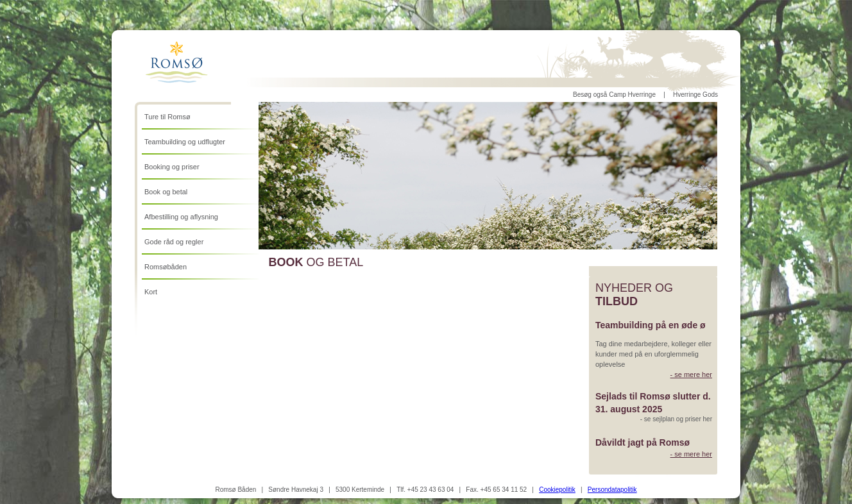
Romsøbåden (166, 267)
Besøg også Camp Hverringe (614, 95)
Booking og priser (172, 167)
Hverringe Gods (695, 95)
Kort (151, 292)
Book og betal (166, 192)
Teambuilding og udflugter (185, 142)
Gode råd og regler (174, 242)
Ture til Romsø (167, 117)
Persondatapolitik (612, 490)
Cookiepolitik (557, 490)
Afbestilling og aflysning (181, 217)
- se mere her (691, 374)
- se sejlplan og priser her (676, 419)
